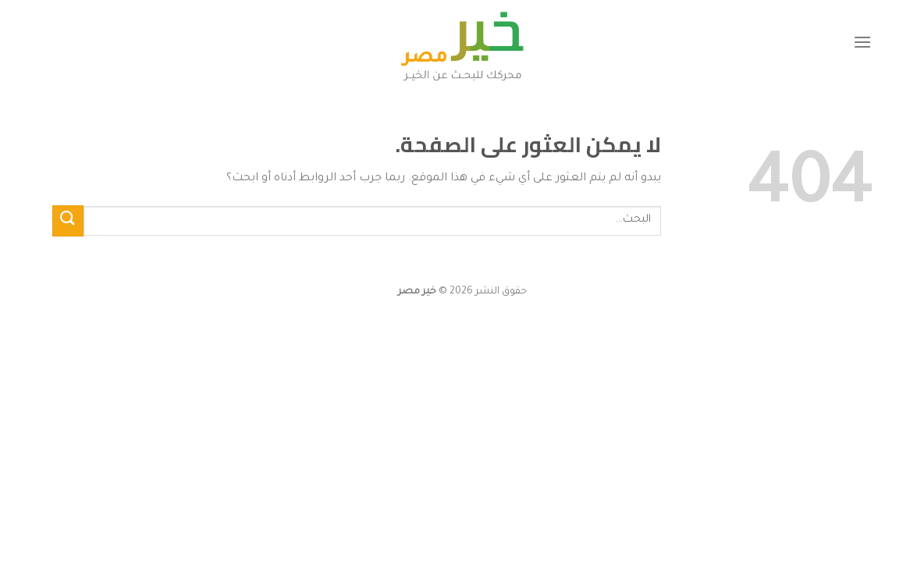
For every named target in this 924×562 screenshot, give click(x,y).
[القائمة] (862, 42)
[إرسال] (68, 221)
